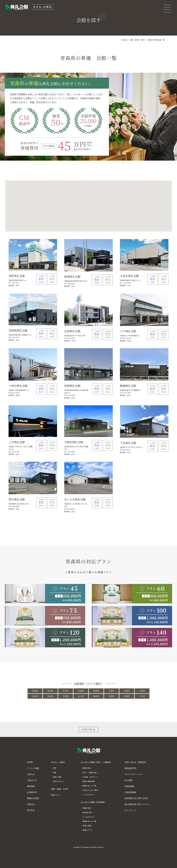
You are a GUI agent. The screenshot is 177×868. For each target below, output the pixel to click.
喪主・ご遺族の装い (90, 772)
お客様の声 (32, 792)
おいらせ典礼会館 (75, 499)
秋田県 (50, 691)
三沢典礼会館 (17, 442)
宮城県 (81, 691)
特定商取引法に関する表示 (136, 798)
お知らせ (31, 774)
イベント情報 (33, 768)
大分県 (142, 696)
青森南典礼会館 (18, 330)
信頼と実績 (57, 777)
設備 (54, 772)
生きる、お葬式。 (59, 762)
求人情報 (128, 780)
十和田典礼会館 (18, 386)
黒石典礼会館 (17, 499)
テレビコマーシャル (133, 774)
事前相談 (31, 786)
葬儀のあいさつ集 (89, 786)
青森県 (35, 691)
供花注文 (31, 804)
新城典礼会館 (72, 277)
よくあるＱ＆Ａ (89, 795)
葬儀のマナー (88, 830)
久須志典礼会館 (129, 276)
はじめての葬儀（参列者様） (94, 802)
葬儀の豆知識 (33, 798)
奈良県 (35, 696)
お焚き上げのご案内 (90, 790)
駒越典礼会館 (128, 386)
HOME (124, 40)
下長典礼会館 (128, 443)
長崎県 (127, 696)
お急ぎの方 (32, 780)
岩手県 (66, 691)
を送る (41, 279)
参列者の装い (88, 812)
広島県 (66, 696)
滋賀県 (96, 691)
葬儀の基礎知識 (89, 781)
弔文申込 (31, 810)
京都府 (127, 691)
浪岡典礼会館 (72, 386)
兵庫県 (142, 691)
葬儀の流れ (87, 768)
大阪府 (112, 691)
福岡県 (96, 696)
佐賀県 (112, 696)
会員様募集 (129, 786)
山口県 (81, 696)
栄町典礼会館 (17, 276)
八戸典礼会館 (128, 331)
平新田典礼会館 (74, 442)
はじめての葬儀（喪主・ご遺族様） (97, 762)
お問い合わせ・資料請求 (135, 762)
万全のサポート (59, 781)
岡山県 (50, 696)
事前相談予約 (130, 768)
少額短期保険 (130, 792)
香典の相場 (87, 826)
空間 (54, 768)
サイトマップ (130, 810)
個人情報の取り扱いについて (137, 804)
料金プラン (56, 795)
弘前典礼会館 (72, 331)
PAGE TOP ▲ (89, 729)
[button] (73, 204)
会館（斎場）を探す (137, 40)
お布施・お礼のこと (90, 777)
